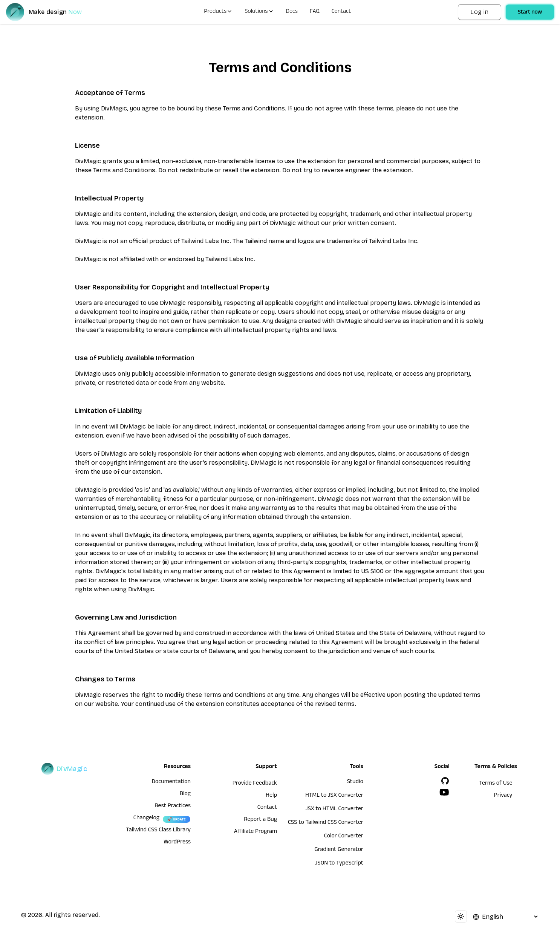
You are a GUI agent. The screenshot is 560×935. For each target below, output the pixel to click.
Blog (185, 794)
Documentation (171, 782)
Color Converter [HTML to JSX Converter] (344, 837)
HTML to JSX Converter (334, 796)
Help (271, 796)
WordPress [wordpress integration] (177, 843)
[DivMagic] (51, 12)
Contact (341, 12)
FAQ (315, 12)
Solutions (259, 12)
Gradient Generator (339, 850)
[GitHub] (445, 781)
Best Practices (173, 806)
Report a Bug (260, 820)
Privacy (503, 796)
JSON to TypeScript (339, 864)
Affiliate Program (256, 832)
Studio (355, 782)
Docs (292, 12)
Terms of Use (496, 784)
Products (218, 12)
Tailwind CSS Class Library (158, 831)
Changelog (146, 819)
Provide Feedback (255, 784)
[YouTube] (444, 792)
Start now (530, 13)
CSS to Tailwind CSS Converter (326, 823)
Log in (479, 12)
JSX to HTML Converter (334, 810)
